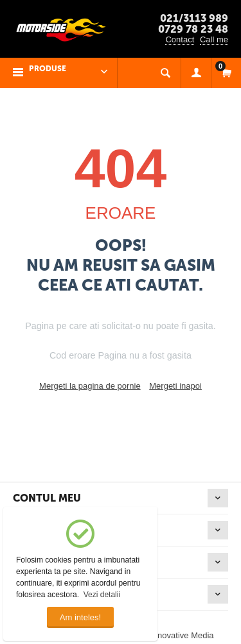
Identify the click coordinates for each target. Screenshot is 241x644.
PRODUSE (48, 69)
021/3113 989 (194, 18)
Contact (180, 39)
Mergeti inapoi (175, 386)
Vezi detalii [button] (102, 595)
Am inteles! (80, 617)
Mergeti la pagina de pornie (90, 386)
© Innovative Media (178, 635)
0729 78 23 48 (193, 29)
